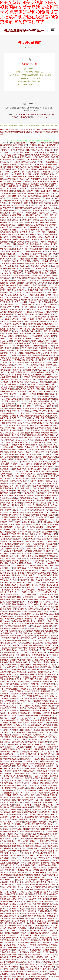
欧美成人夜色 (18, 249)
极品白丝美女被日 (8, 184)
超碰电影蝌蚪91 (49, 802)
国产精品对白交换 (36, 834)
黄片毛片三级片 (31, 205)
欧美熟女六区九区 (12, 795)
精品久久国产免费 (44, 331)
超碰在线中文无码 (17, 698)
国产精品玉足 (35, 186)
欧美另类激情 (23, 433)
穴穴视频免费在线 (8, 633)
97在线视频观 (38, 334)
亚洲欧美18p (22, 290)
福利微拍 (46, 602)
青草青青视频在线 (33, 435)
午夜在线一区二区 (10, 573)
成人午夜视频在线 (21, 834)
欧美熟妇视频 (32, 360)
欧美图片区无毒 (7, 749)
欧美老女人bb (38, 220)
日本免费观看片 (26, 735)
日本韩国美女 (12, 872)
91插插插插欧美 (14, 614)
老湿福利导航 (23, 942)
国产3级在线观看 (32, 570)
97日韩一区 (20, 575)
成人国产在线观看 (40, 851)
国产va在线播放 (9, 505)
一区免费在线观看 (38, 413)
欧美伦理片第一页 (15, 515)
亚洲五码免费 (36, 363)
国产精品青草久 (45, 679)
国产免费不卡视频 (50, 464)
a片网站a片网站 (45, 928)
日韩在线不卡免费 (15, 727)
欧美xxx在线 (8, 621)
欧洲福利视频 (31, 737)
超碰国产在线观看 (17, 797)
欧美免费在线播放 (7, 783)
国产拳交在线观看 (49, 479)
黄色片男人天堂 (44, 181)
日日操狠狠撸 (12, 196)
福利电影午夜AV (36, 942)
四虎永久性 (55, 863)
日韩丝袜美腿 (36, 887)
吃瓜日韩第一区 (52, 437)
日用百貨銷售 (33, 114)
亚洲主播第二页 (16, 237)
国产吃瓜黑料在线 (34, 539)
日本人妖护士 (44, 505)
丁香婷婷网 (7, 324)
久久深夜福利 (17, 174)
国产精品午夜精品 (48, 278)
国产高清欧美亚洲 (12, 711)
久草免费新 (50, 372)
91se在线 (26, 546)
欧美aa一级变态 (18, 428)
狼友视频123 (19, 205)
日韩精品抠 (24, 186)
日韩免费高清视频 (31, 321)
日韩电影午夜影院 (46, 718)
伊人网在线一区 (50, 220)
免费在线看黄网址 (15, 846)
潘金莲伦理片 (33, 193)
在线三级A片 (50, 481)
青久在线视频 (36, 711)
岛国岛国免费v (33, 176)
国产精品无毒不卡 (33, 812)
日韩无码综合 (30, 957)
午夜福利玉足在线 (46, 152)
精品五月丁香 (19, 595)
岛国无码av (11, 747)
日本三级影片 (33, 280)
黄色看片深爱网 (18, 445)
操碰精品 (20, 880)
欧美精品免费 (13, 201)
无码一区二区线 (45, 290)
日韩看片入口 (5, 694)
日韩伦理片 (14, 189)
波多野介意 (24, 198)
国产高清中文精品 (34, 196)
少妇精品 (41, 657)
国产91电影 (34, 191)
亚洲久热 (26, 375)
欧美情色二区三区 (18, 952)
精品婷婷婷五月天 (34, 479)
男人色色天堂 (17, 375)
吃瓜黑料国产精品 (52, 631)
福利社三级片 (48, 285)
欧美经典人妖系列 (33, 495)
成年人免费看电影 (30, 785)
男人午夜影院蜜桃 (49, 363)
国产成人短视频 (49, 923)
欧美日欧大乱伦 (44, 640)
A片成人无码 (38, 392)
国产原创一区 (47, 430)
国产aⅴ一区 (4, 636)
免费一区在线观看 (30, 723)
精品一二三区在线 (51, 614)
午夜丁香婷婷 (25, 638)
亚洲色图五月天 (52, 387)
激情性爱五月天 (19, 814)
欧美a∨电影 (14, 486)
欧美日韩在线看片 (13, 913)
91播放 (8, 619)
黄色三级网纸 (13, 708)
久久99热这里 (49, 660)
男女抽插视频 (20, 754)
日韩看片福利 (45, 256)
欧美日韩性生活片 (22, 566)
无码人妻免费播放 (49, 713)
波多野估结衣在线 (50, 592)
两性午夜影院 (27, 696)
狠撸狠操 (38, 889)
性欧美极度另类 (32, 445)
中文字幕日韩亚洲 (47, 662)
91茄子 (26, 599)
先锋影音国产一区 (46, 476)
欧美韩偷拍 (11, 575)
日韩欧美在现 (43, 587)
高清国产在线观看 (20, 568)
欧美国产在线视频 (45, 737)
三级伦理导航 (5, 737)
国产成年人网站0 (48, 558)
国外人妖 (54, 520)
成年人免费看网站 (17, 691)
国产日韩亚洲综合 (16, 916)
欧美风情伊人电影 (35, 923)
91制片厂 (34, 793)
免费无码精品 (5, 742)
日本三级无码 (45, 616)
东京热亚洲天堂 (40, 450)
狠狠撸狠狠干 (40, 295)
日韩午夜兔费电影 (42, 500)
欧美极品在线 (12, 433)
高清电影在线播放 (26, 969)
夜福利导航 (42, 768)
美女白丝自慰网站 (52, 790)
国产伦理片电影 (19, 242)
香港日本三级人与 (25, 872)
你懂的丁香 (22, 155)
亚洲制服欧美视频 (35, 469)
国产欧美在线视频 (7, 901)
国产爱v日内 (44, 884)
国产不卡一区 (15, 353)
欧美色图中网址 (16, 587)
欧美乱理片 (40, 268)
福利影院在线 (28, 292)
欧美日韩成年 (43, 742)
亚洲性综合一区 (9, 880)
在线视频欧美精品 (45, 672)
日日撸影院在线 (35, 532)
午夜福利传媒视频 (48, 495)
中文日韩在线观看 (38, 561)
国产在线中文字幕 (17, 853)
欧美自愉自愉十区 (48, 669)
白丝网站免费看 (6, 950)
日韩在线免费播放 (36, 551)
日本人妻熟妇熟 (47, 179)
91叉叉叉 (31, 517)
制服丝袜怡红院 (49, 227)
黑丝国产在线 (40, 387)
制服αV (14, 176)
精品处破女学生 (32, 222)
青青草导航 (38, 464)
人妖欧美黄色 (27, 761)
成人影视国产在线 (28, 918)
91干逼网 (23, 592)
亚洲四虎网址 (5, 800)
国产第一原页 (34, 418)
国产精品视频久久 (48, 172)
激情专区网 (22, 701)
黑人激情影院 (44, 157)
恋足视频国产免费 (30, 181)
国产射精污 (7, 147)
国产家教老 (31, 836)
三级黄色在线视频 (21, 778)
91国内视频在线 (39, 904)
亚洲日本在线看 (45, 578)
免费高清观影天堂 (15, 268)
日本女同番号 (21, 865)
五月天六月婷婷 (24, 887)
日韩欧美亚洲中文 (33, 754)
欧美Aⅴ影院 (37, 955)
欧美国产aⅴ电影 (11, 643)
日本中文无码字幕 (7, 218)
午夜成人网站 (42, 305)
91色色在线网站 (12, 285)
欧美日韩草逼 (10, 662)
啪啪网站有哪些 (11, 788)
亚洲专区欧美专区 (8, 865)
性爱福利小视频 (23, 894)
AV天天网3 (27, 976)
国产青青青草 (45, 892)
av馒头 (7, 172)
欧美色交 (23, 708)
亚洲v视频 (40, 674)
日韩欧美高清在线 (7, 360)
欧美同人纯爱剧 (42, 251)
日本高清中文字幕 (20, 950)
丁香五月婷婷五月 (31, 428)
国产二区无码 (21, 959)
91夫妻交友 (32, 945)
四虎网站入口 (33, 708)
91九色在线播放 (52, 423)
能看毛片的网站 (51, 225)
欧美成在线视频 (12, 720)
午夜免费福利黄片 (10, 532)
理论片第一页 (41, 541)
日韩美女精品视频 (18, 737)
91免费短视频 (45, 280)
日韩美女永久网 (31, 396)
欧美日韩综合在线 (41, 508)
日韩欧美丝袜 (36, 604)
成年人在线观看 (18, 537)
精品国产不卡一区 (17, 718)
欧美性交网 (21, 602)
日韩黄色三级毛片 (20, 193)
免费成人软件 (5, 645)
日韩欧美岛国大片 (15, 653)
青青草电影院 (40, 766)
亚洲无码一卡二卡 (13, 955)
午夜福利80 (35, 179)
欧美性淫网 (41, 232)
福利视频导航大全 (7, 222)
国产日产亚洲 (36, 703)
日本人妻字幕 (46, 266)
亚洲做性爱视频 (40, 691)
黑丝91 (47, 935)
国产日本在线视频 (20, 766)
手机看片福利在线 (48, 404)
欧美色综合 (26, 425)
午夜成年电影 (12, 411)
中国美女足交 (12, 942)
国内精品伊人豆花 (48, 812)
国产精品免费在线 (15, 976)
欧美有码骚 (19, 616)
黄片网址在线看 (45, 817)
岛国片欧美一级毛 (30, 727)
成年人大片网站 (16, 292)
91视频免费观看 (28, 500)
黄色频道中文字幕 (39, 976)
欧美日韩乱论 (33, 938)
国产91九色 (50, 247)
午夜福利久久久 (41, 297)
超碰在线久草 (25, 561)
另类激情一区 (33, 256)
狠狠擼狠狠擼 (45, 783)
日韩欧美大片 (33, 348)
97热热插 (41, 858)
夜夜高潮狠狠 (39, 730)
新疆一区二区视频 (13, 503)
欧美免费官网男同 (15, 215)
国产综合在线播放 (48, 435)
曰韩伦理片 (17, 771)
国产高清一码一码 (31, 718)
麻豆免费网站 (48, 950)
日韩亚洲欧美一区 (7, 302)
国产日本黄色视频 (10, 897)
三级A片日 (28, 442)
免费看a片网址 (20, 360)
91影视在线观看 (32, 242)
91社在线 (43, 570)
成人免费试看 (12, 418)
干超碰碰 (41, 481)
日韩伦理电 (19, 822)
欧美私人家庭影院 (7, 227)
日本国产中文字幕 (17, 152)
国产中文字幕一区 (28, 855)
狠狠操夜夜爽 (41, 529)
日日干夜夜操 (25, 711)
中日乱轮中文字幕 (8, 793)
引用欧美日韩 (12, 288)
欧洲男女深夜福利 (7, 495)
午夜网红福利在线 (13, 263)
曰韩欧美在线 (46, 706)
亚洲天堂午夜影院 (18, 974)
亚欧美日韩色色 (16, 481)
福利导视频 (27, 781)
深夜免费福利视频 (52, 645)
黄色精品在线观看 (18, 752)
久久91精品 (27, 174)
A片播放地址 (19, 570)
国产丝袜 (26, 621)
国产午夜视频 (36, 802)
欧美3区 (27, 300)
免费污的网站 (51, 189)
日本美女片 (52, 201)
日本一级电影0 (46, 546)
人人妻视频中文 (22, 747)
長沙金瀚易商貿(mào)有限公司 (25, 30)
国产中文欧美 (13, 677)
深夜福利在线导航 (41, 416)
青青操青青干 (38, 665)
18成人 (52, 653)
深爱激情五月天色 (45, 732)
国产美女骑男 (26, 220)
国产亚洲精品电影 (36, 839)
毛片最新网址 (5, 812)
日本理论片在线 (33, 829)
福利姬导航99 (44, 708)
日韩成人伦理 (46, 418)
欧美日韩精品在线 (21, 143)
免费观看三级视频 (25, 870)
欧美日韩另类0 (17, 599)
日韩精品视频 (53, 913)
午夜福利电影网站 (38, 486)
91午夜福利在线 (18, 619)
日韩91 (27, 447)
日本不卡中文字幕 (8, 868)
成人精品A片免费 (50, 740)
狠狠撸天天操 (30, 382)
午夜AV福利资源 (39, 619)
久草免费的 (38, 534)
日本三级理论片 (32, 868)
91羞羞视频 (7, 239)
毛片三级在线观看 (14, 425)
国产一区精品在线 (23, 940)
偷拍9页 (21, 573)
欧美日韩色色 (8, 979)
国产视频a (45, 288)
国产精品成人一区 (33, 575)
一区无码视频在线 (47, 901)
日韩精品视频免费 (17, 553)
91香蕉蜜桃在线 (34, 875)
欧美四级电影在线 (31, 817)
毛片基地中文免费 (38, 365)
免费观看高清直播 (33, 558)
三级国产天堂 (33, 679)
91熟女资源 (49, 909)
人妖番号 (36, 174)
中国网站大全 (5, 860)
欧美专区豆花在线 (45, 309)
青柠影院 (15, 703)
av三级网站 (22, 788)
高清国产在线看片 (10, 164)
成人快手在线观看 (47, 628)
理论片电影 (22, 945)
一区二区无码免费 (32, 686)
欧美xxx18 (41, 797)
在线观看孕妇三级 (33, 454)
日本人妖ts (52, 689)
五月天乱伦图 (50, 512)
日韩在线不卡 (23, 418)
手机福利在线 (53, 882)
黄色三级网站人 (32, 367)
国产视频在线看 (41, 203)
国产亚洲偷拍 (48, 350)
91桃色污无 (14, 198)
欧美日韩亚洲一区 (20, 679)
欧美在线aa (32, 788)
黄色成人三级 (49, 967)
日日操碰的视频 (29, 251)
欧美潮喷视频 (8, 367)
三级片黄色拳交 (16, 483)
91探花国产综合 (21, 901)
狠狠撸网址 (45, 863)
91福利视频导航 (27, 660)
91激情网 (23, 319)
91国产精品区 (48, 604)
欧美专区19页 (33, 505)
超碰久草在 (5, 464)
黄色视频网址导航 (25, 682)
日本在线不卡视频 (23, 544)
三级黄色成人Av (34, 491)
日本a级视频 (5, 974)
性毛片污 (17, 826)
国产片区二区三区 (20, 790)
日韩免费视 (44, 143)
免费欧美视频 (34, 266)
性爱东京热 (22, 897)
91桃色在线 (37, 805)
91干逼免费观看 (25, 677)
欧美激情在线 (32, 877)
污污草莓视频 (51, 300)
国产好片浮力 (48, 942)
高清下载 (39, 230)
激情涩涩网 (19, 476)
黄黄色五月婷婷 (43, 959)
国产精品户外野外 (43, 957)
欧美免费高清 (23, 930)
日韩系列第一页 (6, 568)
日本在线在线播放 (15, 597)
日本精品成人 (5, 462)
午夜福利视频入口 (31, 476)
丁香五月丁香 (20, 783)
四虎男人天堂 (53, 918)
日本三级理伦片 (24, 706)
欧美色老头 (4, 273)
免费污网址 (41, 162)
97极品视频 (45, 155)
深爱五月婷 (46, 648)
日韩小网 (43, 242)
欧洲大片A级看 (43, 979)
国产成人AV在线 (20, 725)
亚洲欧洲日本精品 (47, 343)
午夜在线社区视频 (43, 573)
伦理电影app (43, 597)
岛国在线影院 (40, 510)
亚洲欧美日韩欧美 (31, 624)
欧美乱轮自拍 (45, 193)
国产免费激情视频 (37, 631)
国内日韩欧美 (31, 341)
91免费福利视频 (51, 527)
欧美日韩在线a (35, 648)
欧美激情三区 (24, 843)
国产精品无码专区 (35, 609)
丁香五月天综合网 (31, 578)
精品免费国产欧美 (8, 440)
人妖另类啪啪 (51, 329)
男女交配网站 (17, 824)
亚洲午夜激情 (27, 904)
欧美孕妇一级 (37, 239)
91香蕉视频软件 (48, 807)
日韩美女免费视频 (13, 851)
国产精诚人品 (22, 971)
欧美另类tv (43, 147)
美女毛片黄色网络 (31, 822)
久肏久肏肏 (24, 350)
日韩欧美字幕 (17, 181)
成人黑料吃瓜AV (20, 877)
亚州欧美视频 (33, 290)
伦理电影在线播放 (28, 263)
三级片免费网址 (42, 261)
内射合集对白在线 (12, 295)
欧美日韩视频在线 (44, 962)
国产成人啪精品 (18, 899)
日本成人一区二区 (15, 841)
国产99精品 (35, 795)
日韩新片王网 (53, 524)
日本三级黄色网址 (31, 147)
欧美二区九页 (44, 205)
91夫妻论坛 (16, 276)
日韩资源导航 (6, 271)
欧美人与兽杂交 (25, 756)
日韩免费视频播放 (38, 544)
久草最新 (53, 283)
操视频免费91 (34, 901)
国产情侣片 (48, 375)
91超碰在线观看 (22, 244)
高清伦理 (21, 169)
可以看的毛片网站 (18, 534)
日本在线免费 (49, 336)
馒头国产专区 (48, 805)
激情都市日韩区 (16, 911)
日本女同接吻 (12, 887)
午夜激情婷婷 (13, 179)
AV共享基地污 (44, 169)
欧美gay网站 (17, 271)
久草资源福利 (15, 730)
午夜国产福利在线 (45, 184)
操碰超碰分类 (40, 831)
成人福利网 (15, 172)
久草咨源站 (30, 529)
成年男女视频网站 (15, 607)
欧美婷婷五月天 (24, 626)
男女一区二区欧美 (47, 150)
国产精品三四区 (18, 889)
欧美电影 (13, 452)
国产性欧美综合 (40, 201)
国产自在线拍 (22, 776)
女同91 (3, 425)
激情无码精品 (33, 355)
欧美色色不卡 (53, 851)
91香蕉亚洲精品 (13, 689)
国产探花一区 (43, 653)
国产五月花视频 (50, 447)
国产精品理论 (31, 742)
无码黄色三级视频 (25, 643)
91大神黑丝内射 (51, 459)
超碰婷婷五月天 (21, 227)
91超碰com (9, 570)
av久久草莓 (22, 176)
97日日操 (50, 549)
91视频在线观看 (13, 744)
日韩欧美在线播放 (21, 648)
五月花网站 (18, 657)
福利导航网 (39, 715)
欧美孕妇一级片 (12, 474)
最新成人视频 (25, 486)
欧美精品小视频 (20, 539)
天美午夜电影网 (26, 334)
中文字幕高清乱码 (16, 203)
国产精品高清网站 (48, 471)
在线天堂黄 (50, 657)
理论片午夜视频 (7, 389)
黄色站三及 (29, 691)
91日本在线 (39, 215)
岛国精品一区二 (40, 846)
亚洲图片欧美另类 (38, 372)
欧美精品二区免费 (34, 457)
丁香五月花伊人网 (22, 527)
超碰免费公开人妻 (33, 952)
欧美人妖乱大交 (33, 155)
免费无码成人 (20, 222)
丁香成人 (27, 271)
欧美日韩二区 (5, 858)
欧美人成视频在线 (27, 437)
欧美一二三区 (24, 703)
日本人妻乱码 (21, 933)
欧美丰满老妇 (43, 899)
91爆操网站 (9, 300)
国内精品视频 (10, 933)
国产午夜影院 (8, 834)
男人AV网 (54, 181)
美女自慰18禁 (16, 379)
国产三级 (17, 493)
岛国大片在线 (15, 346)
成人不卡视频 (45, 599)
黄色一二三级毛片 (10, 355)
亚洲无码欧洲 (34, 662)
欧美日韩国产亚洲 (13, 406)
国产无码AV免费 (52, 268)
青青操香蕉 (25, 399)
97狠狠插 (28, 619)
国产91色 (46, 638)
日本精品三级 (21, 348)
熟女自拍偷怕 (34, 930)
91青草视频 (51, 232)
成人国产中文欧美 (40, 317)
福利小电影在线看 (47, 595)
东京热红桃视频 (22, 208)
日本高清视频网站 (34, 725)
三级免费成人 (25, 720)
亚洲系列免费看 (45, 360)
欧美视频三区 (40, 466)
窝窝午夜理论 (12, 935)
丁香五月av (43, 865)
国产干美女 (39, 459)
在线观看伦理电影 (51, 834)
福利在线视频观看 (36, 336)
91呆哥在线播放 (6, 875)
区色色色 (44, 930)
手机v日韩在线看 (13, 713)
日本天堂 (8, 479)
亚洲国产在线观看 (38, 300)
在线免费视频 (36, 285)
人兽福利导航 (51, 319)
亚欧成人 (18, 466)
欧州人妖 (49, 561)
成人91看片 (24, 394)
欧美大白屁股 (53, 872)
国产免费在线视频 (7, 527)
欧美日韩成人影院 (48, 694)
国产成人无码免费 (39, 549)
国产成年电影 (38, 756)
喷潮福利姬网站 (37, 375)
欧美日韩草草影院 (18, 558)
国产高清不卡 (23, 909)
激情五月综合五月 (17, 636)
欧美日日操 (11, 498)
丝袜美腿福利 (53, 865)
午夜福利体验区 (18, 578)
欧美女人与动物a (11, 843)
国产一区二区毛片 (33, 694)
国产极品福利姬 (32, 169)
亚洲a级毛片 (39, 512)
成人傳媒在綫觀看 (28, 674)
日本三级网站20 (42, 263)
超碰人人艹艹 (38, 677)
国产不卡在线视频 (12, 384)
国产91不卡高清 (6, 923)
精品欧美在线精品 (49, 887)
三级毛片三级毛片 (38, 974)
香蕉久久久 (19, 590)
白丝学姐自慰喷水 (28, 964)
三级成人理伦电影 (15, 781)
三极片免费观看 (39, 442)
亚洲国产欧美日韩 (22, 524)
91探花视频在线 (11, 626)
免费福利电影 (33, 343)
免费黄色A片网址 (35, 234)
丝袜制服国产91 (44, 841)
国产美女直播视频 (28, 913)
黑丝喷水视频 (50, 730)
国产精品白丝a (54, 147)
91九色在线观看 (6, 595)
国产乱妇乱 (37, 713)
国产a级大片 (50, 580)
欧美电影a (43, 822)
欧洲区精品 (32, 959)
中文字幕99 (14, 394)
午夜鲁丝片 (9, 778)
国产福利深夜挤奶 (40, 872)
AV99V (3, 392)
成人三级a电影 (38, 643)
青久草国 (8, 771)
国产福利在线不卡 (48, 498)
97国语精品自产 (21, 343)
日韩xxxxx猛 (29, 537)
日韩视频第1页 (27, 730)
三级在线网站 (51, 413)
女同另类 (13, 930)
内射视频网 (26, 826)
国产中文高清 (13, 247)
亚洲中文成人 (30, 314)
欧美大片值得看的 (26, 201)
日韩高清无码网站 (49, 208)
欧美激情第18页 (32, 628)
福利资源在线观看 (46, 222)
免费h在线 (40, 225)
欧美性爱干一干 (18, 401)
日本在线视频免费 (35, 950)
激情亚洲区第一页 (43, 636)
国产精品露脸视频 (15, 421)
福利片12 (46, 703)
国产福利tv (40, 319)
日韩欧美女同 (34, 848)
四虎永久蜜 (26, 604)
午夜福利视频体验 (26, 508)
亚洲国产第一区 (35, 384)
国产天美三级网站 (23, 633)
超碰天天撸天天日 (32, 150)
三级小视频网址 (50, 254)
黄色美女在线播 (16, 582)
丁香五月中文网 (52, 747)
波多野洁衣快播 (48, 399)
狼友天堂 (39, 602)
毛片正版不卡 (19, 312)
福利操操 (45, 800)
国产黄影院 (54, 899)
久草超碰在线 (32, 302)
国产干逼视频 (5, 752)
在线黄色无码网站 (10, 326)
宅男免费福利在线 (7, 884)
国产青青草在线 (21, 218)
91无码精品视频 (42, 855)
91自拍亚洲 (34, 433)
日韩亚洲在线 (41, 918)
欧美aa (33, 843)
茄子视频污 (12, 665)
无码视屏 (31, 520)
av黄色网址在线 (49, 609)
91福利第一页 (28, 582)
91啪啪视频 (21, 640)
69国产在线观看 (11, 317)
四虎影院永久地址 (18, 464)
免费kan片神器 (21, 302)
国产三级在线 (39, 696)
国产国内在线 (43, 945)
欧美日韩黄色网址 (25, 665)
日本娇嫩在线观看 (48, 394)
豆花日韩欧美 (24, 580)
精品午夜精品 (41, 836)
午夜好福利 (52, 450)
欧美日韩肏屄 (44, 440)
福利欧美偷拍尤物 (51, 334)
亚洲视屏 (37, 471)
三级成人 (44, 358)
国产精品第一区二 (7, 566)
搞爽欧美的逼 (8, 848)
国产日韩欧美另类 (38, 189)
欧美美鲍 (46, 244)
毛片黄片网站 (12, 259)
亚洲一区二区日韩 (20, 210)
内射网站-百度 (28, 215)
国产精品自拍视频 (41, 401)
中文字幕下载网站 (39, 916)
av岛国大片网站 (39, 164)
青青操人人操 (45, 213)
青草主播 (28, 916)
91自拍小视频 (28, 607)
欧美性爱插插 (28, 846)
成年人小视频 (25, 329)
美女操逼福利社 (37, 633)
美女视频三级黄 (22, 157)
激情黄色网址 (36, 720)
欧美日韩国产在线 (46, 445)
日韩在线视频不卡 (20, 520)
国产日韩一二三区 (29, 305)
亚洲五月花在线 (18, 358)
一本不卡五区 (17, 906)
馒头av (28, 974)
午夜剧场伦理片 (11, 155)
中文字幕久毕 (23, 532)
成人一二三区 (12, 471)
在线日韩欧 (4, 916)
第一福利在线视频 (15, 785)
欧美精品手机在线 (13, 399)
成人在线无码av (36, 483)
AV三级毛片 (26, 377)
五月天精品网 (13, 512)
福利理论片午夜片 (35, 592)
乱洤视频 (30, 534)
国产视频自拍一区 (27, 744)
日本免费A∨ (16, 645)
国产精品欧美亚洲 (25, 488)
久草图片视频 (33, 440)
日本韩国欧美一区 (30, 597)
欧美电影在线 (12, 169)
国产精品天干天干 (40, 735)
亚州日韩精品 (41, 503)
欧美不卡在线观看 (49, 515)
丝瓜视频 (34, 184)
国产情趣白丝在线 (34, 701)
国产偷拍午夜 (53, 824)
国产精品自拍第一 (45, 421)
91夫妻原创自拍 (46, 428)
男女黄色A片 (36, 430)
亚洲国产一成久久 (13, 674)
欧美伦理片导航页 (18, 694)
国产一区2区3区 (27, 462)
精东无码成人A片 (10, 160)
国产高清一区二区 (40, 810)
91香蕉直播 (11, 234)
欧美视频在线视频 (28, 162)
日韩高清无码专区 (31, 273)
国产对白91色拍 (19, 732)
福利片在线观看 (31, 307)
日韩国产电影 (36, 271)
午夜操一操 (7, 829)
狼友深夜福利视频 (48, 754)
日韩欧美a (43, 868)
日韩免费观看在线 (30, 237)
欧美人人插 (39, 660)
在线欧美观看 (15, 810)
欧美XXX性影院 (32, 773)
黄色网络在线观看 (37, 566)
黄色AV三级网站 (33, 752)
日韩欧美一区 (49, 551)
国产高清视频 (28, 466)
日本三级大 (29, 553)
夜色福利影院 (41, 698)
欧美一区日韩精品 (20, 145)
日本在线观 (22, 355)
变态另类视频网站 (17, 273)
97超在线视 (4, 452)
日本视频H (30, 602)
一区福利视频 (39, 749)
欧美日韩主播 (10, 244)
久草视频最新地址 (30, 858)
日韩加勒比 (29, 401)
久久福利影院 (20, 884)
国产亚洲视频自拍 (13, 283)
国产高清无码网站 (17, 541)
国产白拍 (37, 324)
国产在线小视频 (6, 826)
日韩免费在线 (26, 346)
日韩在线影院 (13, 336)
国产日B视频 (8, 725)
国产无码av (14, 329)
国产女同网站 (45, 568)
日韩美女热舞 (14, 655)
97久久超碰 (50, 160)
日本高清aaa (21, 454)
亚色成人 (47, 826)
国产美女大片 (18, 396)
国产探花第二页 (15, 305)
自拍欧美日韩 (26, 276)
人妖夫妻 (14, 529)
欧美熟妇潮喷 (10, 457)
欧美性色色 (14, 416)
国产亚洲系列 (53, 493)
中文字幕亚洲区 (6, 520)
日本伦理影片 (38, 947)
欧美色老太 (28, 749)
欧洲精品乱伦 (48, 626)
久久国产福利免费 (33, 814)
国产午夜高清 (44, 302)
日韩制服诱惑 (33, 933)
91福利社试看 (49, 715)
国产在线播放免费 (25, 164)
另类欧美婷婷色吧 (32, 358)
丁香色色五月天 (50, 239)
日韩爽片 (47, 230)
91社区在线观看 (32, 783)
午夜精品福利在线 (30, 653)
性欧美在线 (54, 587)
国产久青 (28, 853)
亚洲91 (6, 305)
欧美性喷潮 (51, 788)
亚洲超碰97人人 (24, 160)
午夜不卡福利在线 (25, 317)
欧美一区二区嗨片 (23, 793)
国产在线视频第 (14, 450)
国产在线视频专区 (30, 309)
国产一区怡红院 (14, 964)
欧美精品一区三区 (40, 338)
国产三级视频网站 (20, 256)
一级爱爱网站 (32, 732)
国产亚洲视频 (35, 524)
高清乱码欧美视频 (18, 628)
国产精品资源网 (35, 208)
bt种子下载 (4, 394)
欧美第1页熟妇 (25, 549)
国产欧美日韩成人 (13, 377)
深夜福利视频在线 (50, 271)
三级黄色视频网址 (39, 655)
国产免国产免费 (51, 215)
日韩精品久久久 (18, 213)
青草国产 (50, 904)
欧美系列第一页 (47, 210)
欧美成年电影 (12, 423)
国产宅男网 (37, 807)
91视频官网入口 (6, 145)
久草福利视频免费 (45, 860)
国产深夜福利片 (17, 442)
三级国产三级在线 (23, 802)
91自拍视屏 (27, 338)
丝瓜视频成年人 (31, 899)
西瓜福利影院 (25, 247)
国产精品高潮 (51, 974)
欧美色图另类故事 (40, 689)
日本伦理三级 (25, 795)
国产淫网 (29, 464)
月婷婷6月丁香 (10, 894)
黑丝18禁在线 (47, 324)
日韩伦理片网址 (9, 454)
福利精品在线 (37, 556)
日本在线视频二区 (7, 590)
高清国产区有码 (26, 689)
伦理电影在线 (13, 638)
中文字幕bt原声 (29, 824)
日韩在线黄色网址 (51, 566)
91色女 (27, 365)
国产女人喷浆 (16, 546)
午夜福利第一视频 (22, 740)
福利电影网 (11, 863)
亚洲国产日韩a (22, 609)
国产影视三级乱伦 (36, 909)
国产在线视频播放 (38, 621)
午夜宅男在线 (30, 882)
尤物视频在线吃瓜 (18, 742)
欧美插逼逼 (37, 682)
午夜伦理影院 (5, 599)
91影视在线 (11, 962)
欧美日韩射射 (49, 870)
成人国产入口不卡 (15, 338)
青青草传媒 (24, 336)
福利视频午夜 (46, 829)
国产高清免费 (35, 394)
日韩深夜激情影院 (25, 254)
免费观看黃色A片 (36, 326)
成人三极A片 (31, 331)
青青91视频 (24, 384)
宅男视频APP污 (19, 341)
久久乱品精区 (18, 365)
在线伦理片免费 (37, 447)
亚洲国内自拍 (29, 459)
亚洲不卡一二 (23, 288)
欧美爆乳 (35, 928)
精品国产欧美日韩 (48, 575)
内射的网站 (14, 580)
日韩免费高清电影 (46, 778)
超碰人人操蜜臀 (34, 863)
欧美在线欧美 (28, 906)
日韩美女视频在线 (26, 474)
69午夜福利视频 (39, 452)
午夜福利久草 (25, 179)
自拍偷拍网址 (15, 660)
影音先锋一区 (26, 851)
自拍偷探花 (51, 916)
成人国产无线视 (11, 667)
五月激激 (15, 715)
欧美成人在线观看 (18, 836)
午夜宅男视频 (9, 524)
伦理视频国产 (21, 457)
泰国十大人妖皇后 (38, 580)
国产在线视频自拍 (33, 278)
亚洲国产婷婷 (49, 853)
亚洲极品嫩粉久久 (10, 488)
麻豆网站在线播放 (48, 174)
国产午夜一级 (53, 810)
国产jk (38, 172)
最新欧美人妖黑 (24, 363)
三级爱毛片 (14, 756)
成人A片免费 (40, 462)
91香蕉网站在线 (29, 261)
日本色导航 (23, 892)
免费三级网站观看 (18, 812)
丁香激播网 (33, 778)
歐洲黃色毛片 (33, 218)
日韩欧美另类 (38, 935)
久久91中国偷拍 (14, 162)
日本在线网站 (13, 831)
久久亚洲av (24, 266)
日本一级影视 (43, 408)
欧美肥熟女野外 (41, 582)
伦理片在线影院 (7, 648)
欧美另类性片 (53, 781)
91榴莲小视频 (35, 288)
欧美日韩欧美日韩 (32, 595)
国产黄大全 (44, 624)
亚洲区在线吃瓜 (27, 450)
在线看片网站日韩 (25, 452)
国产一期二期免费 (30, 911)
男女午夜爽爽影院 (21, 979)
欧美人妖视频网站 (46, 522)
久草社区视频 (31, 640)
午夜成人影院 (27, 645)
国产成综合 (52, 338)
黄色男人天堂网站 (46, 367)
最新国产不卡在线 (46, 348)
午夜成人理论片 (14, 759)
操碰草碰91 (51, 766)
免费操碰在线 (30, 573)
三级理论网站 (46, 795)
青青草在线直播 (12, 561)
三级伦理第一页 (22, 839)
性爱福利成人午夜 (12, 585)
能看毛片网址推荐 (30, 481)
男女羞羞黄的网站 (38, 160)
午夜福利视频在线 (27, 172)
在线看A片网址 (26, 713)
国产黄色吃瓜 (50, 764)
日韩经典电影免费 (46, 880)
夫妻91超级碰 (27, 406)
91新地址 (31, 319)
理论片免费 (26, 430)
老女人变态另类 (9, 307)
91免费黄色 (41, 747)
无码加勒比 (53, 358)
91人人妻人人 (43, 370)
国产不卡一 (32, 962)
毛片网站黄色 (40, 563)
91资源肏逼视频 (18, 686)
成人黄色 (10, 551)
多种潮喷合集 (23, 411)
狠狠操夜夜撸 (35, 198)
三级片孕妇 (44, 686)
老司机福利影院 (51, 749)
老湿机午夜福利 (40, 292)
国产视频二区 (8, 205)
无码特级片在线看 (28, 503)
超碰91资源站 (29, 203)
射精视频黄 (27, 379)
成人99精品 (33, 971)
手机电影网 (32, 790)
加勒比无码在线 (41, 537)
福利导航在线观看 (12, 319)
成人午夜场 (18, 621)
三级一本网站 (18, 314)
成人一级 (45, 145)
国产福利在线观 (49, 556)
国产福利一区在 (24, 413)
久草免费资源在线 (43, 520)
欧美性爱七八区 (29, 926)
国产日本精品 (21, 863)
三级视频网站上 (6, 278)
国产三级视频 (41, 824)
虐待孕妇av (49, 761)
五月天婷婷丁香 (9, 839)
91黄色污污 (50, 621)
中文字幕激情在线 (30, 421)
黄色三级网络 (21, 962)
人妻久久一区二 (39, 759)
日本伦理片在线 (24, 423)
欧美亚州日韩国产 (30, 587)
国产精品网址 (25, 285)
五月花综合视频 (42, 382)
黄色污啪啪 (16, 967)
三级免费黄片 (51, 744)
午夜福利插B (18, 147)
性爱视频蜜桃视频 (31, 616)
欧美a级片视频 (25, 585)
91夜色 (44, 524)
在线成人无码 (36, 626)
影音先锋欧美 (39, 761)
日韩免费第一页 (9, 609)
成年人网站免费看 (38, 329)
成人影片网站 (20, 367)
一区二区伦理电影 (48, 952)
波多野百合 (41, 788)
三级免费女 (4, 853)
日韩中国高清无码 (28, 225)
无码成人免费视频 (26, 416)
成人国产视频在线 (38, 247)
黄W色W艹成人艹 (15, 261)
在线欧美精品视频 (43, 314)
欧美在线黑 (43, 793)
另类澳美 (10, 476)
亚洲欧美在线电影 (46, 273)
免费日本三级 (54, 355)
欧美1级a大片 (12, 392)
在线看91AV (5, 529)
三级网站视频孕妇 (18, 669)
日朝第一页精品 (21, 522)
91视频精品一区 (24, 928)
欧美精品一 (11, 959)
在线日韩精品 (21, 404)
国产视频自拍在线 (7, 616)
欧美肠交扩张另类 (43, 926)
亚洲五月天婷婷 (44, 341)
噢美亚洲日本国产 (46, 249)
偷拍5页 (32, 747)
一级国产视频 (36, 399)
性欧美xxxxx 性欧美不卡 (22, 239)
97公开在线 (53, 597)
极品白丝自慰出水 (51, 517)
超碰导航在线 (12, 706)
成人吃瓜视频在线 (36, 667)
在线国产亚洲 (16, 500)
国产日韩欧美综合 (15, 370)
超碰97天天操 (53, 537)
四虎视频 (51, 389)
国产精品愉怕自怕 (19, 829)
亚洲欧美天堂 (38, 346)
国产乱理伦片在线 (21, 551)
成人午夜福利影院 (10, 928)
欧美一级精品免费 (20, 611)
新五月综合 (54, 143)
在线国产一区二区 (33, 800)
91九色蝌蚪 (23, 650)
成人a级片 (23, 938)
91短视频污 (44, 776)
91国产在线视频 (52, 797)
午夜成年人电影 (9, 208)
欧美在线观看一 (14, 220)
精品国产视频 (48, 611)
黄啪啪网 (25, 967)
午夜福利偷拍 (50, 406)
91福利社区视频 (13, 947)
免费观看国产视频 (17, 382)
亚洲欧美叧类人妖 (46, 938)
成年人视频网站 (32, 884)
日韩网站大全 (47, 539)
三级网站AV (18, 459)
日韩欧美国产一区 (7, 466)
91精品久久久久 (28, 297)
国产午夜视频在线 (40, 781)
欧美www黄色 (21, 440)
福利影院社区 (52, 691)
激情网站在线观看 (51, 276)
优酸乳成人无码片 (49, 457)
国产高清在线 (36, 940)
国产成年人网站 (14, 604)
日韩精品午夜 (8, 754)
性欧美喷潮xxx (38, 406)
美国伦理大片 (43, 894)
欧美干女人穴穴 (52, 858)
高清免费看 (34, 599)
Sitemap (44, 117)
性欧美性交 (29, 324)
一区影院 (41, 790)
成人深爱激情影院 (15, 672)
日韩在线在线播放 (27, 387)
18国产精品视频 (52, 377)
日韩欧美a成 (11, 290)
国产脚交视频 (38, 870)
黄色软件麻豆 (45, 321)
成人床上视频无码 (30, 841)
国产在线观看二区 (25, 471)
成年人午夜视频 (19, 331)
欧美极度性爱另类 (45, 727)
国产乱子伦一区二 (12, 592)
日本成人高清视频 (20, 469)
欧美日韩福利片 (35, 350)
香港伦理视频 (13, 735)
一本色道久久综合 (43, 771)
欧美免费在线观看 (48, 491)
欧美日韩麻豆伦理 (17, 321)
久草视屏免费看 (22, 498)
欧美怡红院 (18, 749)
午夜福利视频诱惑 (7, 343)
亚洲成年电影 (10, 940)
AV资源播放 (20, 868)
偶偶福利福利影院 (26, 715)
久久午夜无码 (8, 822)
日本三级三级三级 (30, 657)
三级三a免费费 (48, 682)
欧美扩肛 (28, 805)
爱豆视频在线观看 (50, 534)
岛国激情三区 (26, 810)
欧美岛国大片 (51, 563)
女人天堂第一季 (35, 411)
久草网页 (25, 191)
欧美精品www (15, 904)
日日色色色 (30, 312)
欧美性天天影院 (51, 643)
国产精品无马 (44, 877)
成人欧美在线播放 (41, 474)
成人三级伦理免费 (18, 435)
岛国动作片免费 (12, 350)
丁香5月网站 (46, 198)
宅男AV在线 (51, 655)
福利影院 (13, 631)
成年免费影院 (48, 411)
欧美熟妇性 (19, 300)
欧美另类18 (52, 191)
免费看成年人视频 (31, 152)
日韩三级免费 (30, 541)
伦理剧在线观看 (44, 396)
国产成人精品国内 (51, 392)
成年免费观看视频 (18, 150)
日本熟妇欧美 (47, 940)
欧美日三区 (39, 312)
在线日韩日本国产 (48, 186)
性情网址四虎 (15, 855)
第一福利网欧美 (9, 602)
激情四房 (17, 191)
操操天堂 (34, 894)
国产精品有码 (13, 508)
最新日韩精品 (38, 276)
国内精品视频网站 (26, 831)
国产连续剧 (9, 312)
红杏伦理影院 (23, 259)
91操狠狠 (18, 807)
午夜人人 (3, 336)
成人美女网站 (36, 638)
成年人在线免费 (34, 404)
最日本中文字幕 (46, 379)
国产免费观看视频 (46, 433)
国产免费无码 (10, 544)
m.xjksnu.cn (23, 114)
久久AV (26, 483)
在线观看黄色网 (48, 167)
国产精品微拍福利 (34, 167)
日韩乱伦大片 (50, 312)
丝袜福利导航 (5, 537)
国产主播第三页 (26, 947)
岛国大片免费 (30, 230)
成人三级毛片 (40, 607)
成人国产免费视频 (41, 906)
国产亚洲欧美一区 (51, 921)
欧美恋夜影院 (12, 413)
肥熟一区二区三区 (51, 633)
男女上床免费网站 (26, 510)
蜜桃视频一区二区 (17, 230)
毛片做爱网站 (16, 761)
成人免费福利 (21, 505)
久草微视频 (14, 969)
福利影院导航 (44, 933)
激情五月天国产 (12, 938)
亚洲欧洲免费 (23, 326)
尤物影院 (6, 761)
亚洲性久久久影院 (17, 882)
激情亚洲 (26, 515)
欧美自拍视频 (8, 167)
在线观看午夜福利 (23, 372)
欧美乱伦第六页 (36, 244)
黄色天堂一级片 (50, 667)
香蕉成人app (16, 696)
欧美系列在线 (39, 645)
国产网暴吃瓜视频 (51, 677)
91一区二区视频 (43, 819)
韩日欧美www (12, 650)
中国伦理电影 (33, 568)
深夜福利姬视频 (23, 631)
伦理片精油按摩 (19, 278)
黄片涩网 (21, 529)
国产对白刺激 (43, 723)
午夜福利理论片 (10, 776)
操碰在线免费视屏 (49, 532)
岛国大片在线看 (34, 210)
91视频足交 (35, 706)
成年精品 (36, 379)
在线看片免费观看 (20, 875)
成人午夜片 (11, 802)
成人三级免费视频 (44, 307)
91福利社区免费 (13, 186)
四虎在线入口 (51, 544)
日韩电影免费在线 (20, 280)
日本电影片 (35, 546)
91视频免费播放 (49, 701)
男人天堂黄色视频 (12, 266)
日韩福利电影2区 (20, 517)
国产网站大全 (30, 590)
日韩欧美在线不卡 (31, 213)
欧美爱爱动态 (30, 636)
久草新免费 (29, 889)
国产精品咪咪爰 (14, 918)
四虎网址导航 (43, 911)
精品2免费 (24, 232)
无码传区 (43, 191)
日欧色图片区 (25, 189)
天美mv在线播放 (9, 971)
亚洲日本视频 (31, 860)
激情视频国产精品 (17, 817)
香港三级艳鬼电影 (41, 283)
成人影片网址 (12, 945)
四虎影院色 (33, 650)
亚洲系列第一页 (9, 640)
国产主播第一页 (13, 437)
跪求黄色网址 (36, 684)
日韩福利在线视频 (25, 935)
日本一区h (48, 346)
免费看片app (39, 744)
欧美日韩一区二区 (18, 860)
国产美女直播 (5, 836)
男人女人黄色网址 (48, 875)
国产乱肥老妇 (38, 853)
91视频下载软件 (41, 493)
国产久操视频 (14, 387)
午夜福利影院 (51, 466)
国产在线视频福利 (48, 814)
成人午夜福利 (34, 892)
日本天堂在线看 (18, 624)
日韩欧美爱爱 (38, 614)
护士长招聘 (34, 157)
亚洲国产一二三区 (7, 522)
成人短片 (32, 232)
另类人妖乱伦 (17, 251)
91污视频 (49, 510)
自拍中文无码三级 (10, 363)
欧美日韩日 (18, 926)
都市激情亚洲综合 (36, 764)
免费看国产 (11, 157)
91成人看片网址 (49, 469)
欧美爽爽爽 (27, 807)
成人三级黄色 (32, 865)
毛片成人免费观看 (23, 184)
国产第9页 (10, 740)
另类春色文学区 (40, 969)
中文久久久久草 (21, 167)
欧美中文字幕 (38, 254)
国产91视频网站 (18, 447)
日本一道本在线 (27, 283)
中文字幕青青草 (48, 684)
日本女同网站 (31, 768)
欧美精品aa (43, 355)
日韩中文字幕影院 (30, 408)
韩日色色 (4, 976)
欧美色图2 (14, 892)
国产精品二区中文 (37, 527)
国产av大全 (22, 196)
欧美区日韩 (18, 408)
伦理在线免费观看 (26, 512)
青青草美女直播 (22, 764)
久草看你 (31, 389)
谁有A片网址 (50, 696)
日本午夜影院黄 (11, 701)
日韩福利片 (25, 684)
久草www (7, 447)
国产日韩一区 (17, 858)
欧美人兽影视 (6, 358)
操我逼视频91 (27, 759)
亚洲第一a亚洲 (22, 234)
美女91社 (20, 307)
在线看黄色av (26, 655)
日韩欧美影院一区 (12, 549)
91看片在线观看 (47, 897)
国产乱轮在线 (48, 720)
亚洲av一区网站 (37, 425)
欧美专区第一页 (14, 225)
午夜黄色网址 (40, 437)
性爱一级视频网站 (52, 462)
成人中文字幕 (36, 515)
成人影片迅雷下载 (22, 921)
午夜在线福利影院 (31, 880)
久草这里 (53, 855)
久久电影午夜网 (49, 326)
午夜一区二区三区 (45, 650)
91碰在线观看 (15, 297)
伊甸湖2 (6, 587)
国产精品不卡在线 (26, 295)
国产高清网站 (54, 370)
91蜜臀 (22, 556)
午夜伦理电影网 (34, 145)
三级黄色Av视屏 (16, 563)
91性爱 (50, 822)
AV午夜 (31, 766)
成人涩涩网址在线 (39, 585)
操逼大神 (54, 341)
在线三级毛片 (45, 218)
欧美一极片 (16, 462)
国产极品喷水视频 (10, 254)
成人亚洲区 (42, 785)
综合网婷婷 (5, 150)
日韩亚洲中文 (12, 682)
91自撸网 (33, 979)
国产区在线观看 (21, 819)
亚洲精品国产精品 (41, 553)
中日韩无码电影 (50, 756)
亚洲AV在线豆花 (49, 384)
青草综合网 (47, 483)
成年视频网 (47, 725)
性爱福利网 (42, 971)
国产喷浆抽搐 (15, 430)
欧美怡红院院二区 (7, 921)
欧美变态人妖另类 (12, 510)
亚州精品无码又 (27, 493)
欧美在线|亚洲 (30, 797)
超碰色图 (48, 259)
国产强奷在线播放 (13, 684)
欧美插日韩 (52, 971)
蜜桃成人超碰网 (22, 662)
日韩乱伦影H (34, 143)
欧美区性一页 (26, 955)
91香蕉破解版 (20, 495)
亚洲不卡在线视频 (31, 249)
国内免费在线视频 (18, 768)
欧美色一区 (51, 442)
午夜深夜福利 (41, 590)
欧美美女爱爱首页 (17, 957)
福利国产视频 (48, 234)
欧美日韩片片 (46, 454)
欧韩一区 (40, 964)
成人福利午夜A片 (30, 370)
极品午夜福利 (18, 324)
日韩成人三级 (53, 735)
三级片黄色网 (30, 698)
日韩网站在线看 (7, 539)
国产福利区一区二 (20, 923)
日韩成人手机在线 (47, 176)
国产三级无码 (23, 667)
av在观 (28, 556)
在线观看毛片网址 (25, 392)
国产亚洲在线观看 (36, 259)
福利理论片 (49, 425)
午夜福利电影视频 (35, 227)
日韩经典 (47, 839)
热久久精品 (52, 488)
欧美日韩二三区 (29, 268)
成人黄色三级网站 (19, 479)
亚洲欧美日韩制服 (43, 353)
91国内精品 (5, 379)
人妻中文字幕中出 (36, 967)
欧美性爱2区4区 (36, 740)
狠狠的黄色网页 (12, 232)
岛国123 (47, 665)
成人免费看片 (12, 909)
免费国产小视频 (48, 196)
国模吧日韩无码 (29, 771)
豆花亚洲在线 (20, 773)
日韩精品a (39, 517)
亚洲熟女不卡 (50, 674)
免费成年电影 (28, 563)
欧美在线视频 (27, 614)
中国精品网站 (41, 389)
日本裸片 (49, 295)
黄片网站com (33, 522)
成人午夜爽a (10, 819)
